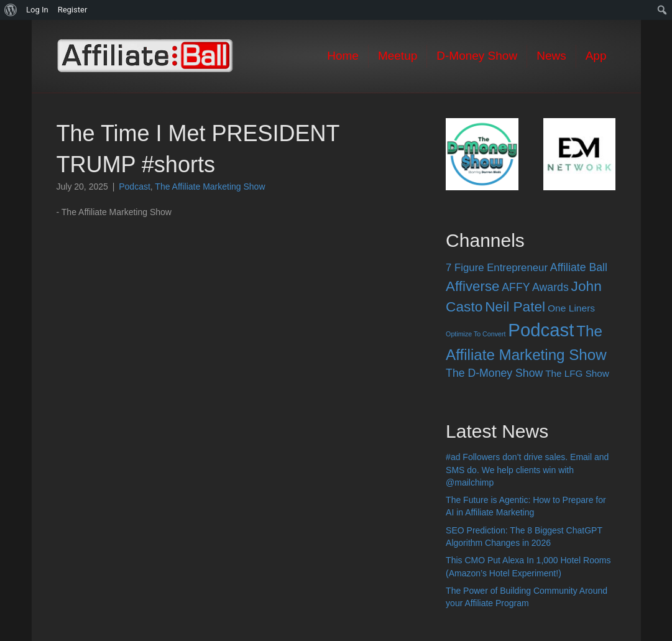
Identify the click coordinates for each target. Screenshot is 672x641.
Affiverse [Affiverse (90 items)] (472, 286)
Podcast (135, 187)
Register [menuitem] (73, 10)
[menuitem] (11, 10)
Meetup (398, 56)
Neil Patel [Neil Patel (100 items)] (515, 307)
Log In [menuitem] (37, 10)
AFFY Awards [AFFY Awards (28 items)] (535, 287)
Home (343, 56)
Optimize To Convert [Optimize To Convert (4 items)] (476, 334)
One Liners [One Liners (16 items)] (571, 308)
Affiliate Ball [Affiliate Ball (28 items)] (579, 267)
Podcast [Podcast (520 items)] (541, 330)
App (596, 56)
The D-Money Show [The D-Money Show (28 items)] (494, 373)
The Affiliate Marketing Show (210, 187)
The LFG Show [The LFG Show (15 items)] (577, 373)
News (551, 56)
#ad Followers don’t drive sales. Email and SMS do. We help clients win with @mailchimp (527, 470)
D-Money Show (477, 56)
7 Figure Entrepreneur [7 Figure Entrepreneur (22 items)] (497, 268)
